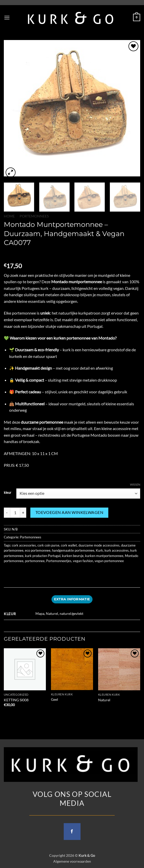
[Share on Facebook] (18, 572)
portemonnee (35, 561)
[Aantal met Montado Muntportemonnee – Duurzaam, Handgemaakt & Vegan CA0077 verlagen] (7, 513)
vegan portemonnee (109, 561)
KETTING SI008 (16, 700)
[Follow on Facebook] (72, 832)
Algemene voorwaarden (72, 861)
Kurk (99, 550)
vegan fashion (83, 561)
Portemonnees (34, 216)
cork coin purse (48, 545)
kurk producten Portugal (43, 556)
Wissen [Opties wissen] (135, 484)
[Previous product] (18, 255)
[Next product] (8, 255)
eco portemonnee (38, 550)
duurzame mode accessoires (99, 545)
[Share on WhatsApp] (9, 572)
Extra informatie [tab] (72, 599)
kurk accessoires (117, 550)
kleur (8, 493)
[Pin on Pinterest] (45, 572)
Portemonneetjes (59, 561)
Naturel (104, 700)
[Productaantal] (15, 513)
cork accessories (24, 545)
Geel (55, 699)
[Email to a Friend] (36, 572)
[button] (7, 17)
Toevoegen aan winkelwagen (69, 512)
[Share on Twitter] (27, 572)
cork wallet (69, 545)
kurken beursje (73, 556)
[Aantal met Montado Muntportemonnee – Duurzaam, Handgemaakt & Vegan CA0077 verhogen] (23, 513)
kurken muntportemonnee (104, 556)
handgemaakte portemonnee (73, 550)
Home (9, 216)
